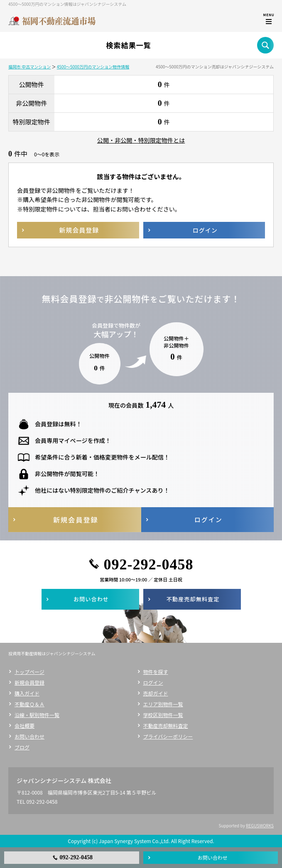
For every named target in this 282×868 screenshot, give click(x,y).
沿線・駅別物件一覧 (37, 715)
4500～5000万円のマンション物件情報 (93, 67)
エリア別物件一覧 (163, 704)
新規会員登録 (29, 682)
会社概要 (25, 726)
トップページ (29, 672)
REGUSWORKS (260, 825)
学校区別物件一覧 (163, 715)
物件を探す (156, 672)
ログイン (153, 682)
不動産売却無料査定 (166, 726)
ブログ (22, 747)
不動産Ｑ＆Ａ (29, 704)
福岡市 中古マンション (29, 67)
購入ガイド (27, 693)
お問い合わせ (29, 736)
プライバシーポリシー (168, 736)
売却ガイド (156, 693)
